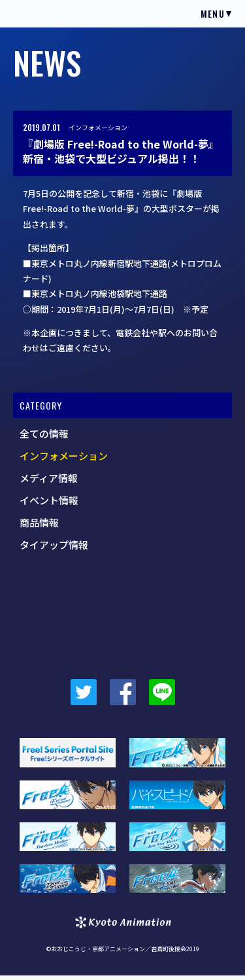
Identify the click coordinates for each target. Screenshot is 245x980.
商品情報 (39, 522)
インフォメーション (98, 127)
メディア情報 (49, 478)
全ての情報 (44, 433)
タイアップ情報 (54, 545)
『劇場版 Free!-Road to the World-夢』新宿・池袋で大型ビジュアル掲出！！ (121, 151)
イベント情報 (49, 500)
